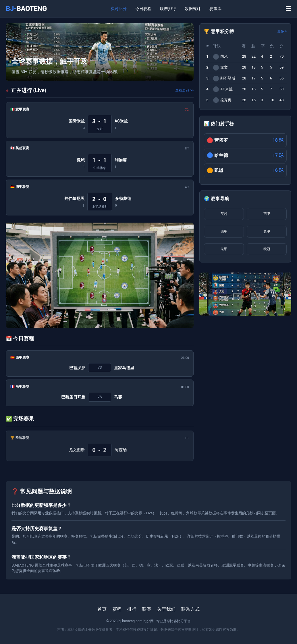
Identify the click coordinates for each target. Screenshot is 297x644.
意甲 (267, 231)
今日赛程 (143, 9)
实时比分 (119, 9)
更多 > (282, 31)
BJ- (26, 9)
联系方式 (190, 609)
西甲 (267, 214)
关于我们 (166, 609)
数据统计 (193, 9)
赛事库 (215, 9)
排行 (132, 609)
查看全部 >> (184, 90)
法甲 (224, 249)
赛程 (117, 609)
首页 (102, 609)
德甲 (224, 231)
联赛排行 (168, 9)
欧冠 (267, 249)
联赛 (147, 609)
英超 (224, 214)
